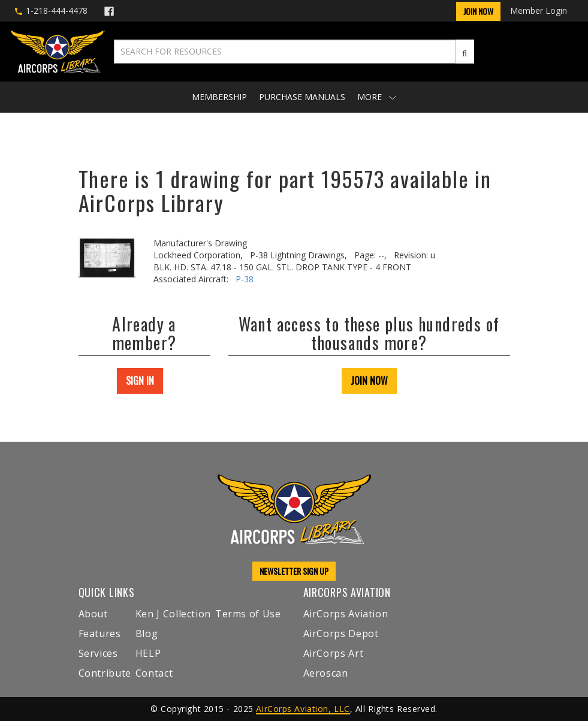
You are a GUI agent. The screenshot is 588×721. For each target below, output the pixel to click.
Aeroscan (326, 673)
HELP (148, 653)
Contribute (105, 673)
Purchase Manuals (302, 97)
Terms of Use (248, 614)
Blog (147, 633)
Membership (219, 97)
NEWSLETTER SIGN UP (294, 571)
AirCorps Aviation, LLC (303, 709)
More (377, 97)
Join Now (478, 11)
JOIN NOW (369, 381)
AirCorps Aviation (346, 614)
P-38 (245, 279)
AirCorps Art (334, 653)
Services (98, 653)
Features (100, 633)
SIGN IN (140, 381)
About (93, 614)
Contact (154, 673)
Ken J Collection (173, 614)
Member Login (539, 10)
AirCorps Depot (341, 633)
